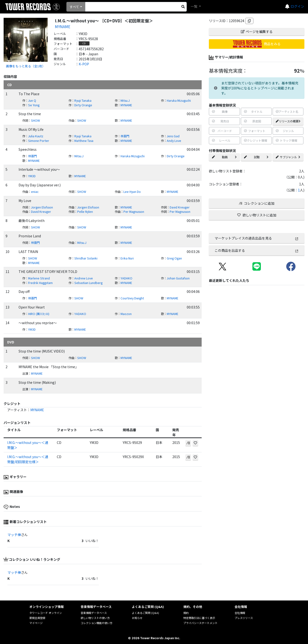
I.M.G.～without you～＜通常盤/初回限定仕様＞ (28, 459)
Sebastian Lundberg (88, 283)
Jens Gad (173, 136)
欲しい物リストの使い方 (95, 618)
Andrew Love (84, 278)
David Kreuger (180, 207)
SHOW (35, 120)
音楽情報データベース (94, 613)
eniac (35, 192)
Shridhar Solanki (86, 258)
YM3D (32, 176)
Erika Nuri (127, 258)
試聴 (256, 157)
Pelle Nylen (85, 212)
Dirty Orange (83, 105)
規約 (186, 613)
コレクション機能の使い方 (96, 623)
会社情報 (240, 613)
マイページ (36, 623)
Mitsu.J (125, 101)
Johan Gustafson (178, 278)
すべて (74, 7)
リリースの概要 (288, 121)
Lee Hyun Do (132, 192)
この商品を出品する (257, 250)
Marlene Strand (39, 278)
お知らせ (137, 618)
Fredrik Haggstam (40, 283)
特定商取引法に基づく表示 (199, 618)
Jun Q (32, 101)
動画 (224, 157)
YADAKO (126, 278)
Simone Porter (39, 141)
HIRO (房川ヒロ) (39, 314)
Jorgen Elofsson (42, 207)
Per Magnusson (134, 212)
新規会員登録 (37, 618)
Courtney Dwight (132, 298)
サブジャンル (288, 157)
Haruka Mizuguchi (179, 101)
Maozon (126, 314)
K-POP (84, 64)
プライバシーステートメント (200, 623)
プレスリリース (244, 618)
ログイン (297, 6)
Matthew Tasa (84, 141)
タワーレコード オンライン (46, 613)
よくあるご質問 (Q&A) (145, 613)
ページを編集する (257, 32)
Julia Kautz (36, 136)
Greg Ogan (174, 258)
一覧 (194, 6)
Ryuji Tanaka (83, 101)
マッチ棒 (14, 535)
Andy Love (174, 141)
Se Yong (34, 105)
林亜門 (125, 136)
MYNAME (63, 26)
